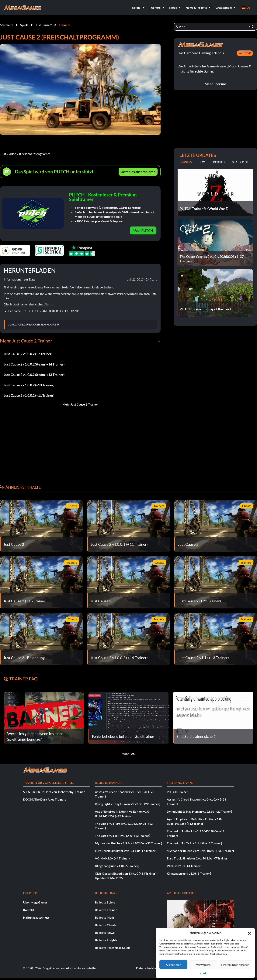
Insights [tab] (219, 162)
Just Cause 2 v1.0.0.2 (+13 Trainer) (29, 385)
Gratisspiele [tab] (240, 162)
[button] (249, 933)
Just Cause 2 (44, 25)
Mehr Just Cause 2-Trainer (80, 404)
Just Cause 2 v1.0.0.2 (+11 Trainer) (29, 395)
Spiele (24, 25)
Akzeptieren (174, 965)
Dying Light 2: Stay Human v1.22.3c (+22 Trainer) (128, 804)
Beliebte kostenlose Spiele (113, 948)
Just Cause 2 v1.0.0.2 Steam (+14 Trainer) (34, 364)
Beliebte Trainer (106, 910)
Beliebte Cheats (106, 925)
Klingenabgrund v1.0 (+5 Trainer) (117, 866)
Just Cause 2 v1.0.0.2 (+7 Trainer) (28, 354)
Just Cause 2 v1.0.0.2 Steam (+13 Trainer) (34, 375)
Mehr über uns (215, 84)
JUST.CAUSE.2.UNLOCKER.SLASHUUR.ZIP (34, 325)
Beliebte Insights (106, 940)
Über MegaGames (35, 902)
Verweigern (203, 965)
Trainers (64, 25)
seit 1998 (245, 53)
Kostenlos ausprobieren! (138, 172)
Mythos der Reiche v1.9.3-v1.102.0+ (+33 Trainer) (128, 843)
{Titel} (203, 973)
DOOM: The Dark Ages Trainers (45, 799)
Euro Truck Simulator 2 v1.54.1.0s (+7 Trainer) (126, 851)
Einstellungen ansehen (235, 965)
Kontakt (29, 910)
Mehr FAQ (128, 754)
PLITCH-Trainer (177, 792)
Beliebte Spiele (105, 902)
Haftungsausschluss (36, 917)
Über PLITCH (143, 230)
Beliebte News (105, 932)
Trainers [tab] (185, 162)
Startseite (7, 25)
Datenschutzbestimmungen (155, 968)
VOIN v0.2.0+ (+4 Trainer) (112, 858)
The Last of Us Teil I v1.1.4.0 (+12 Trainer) (123, 836)
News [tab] (202, 162)
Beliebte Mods (105, 917)
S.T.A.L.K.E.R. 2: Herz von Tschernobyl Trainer (54, 792)
